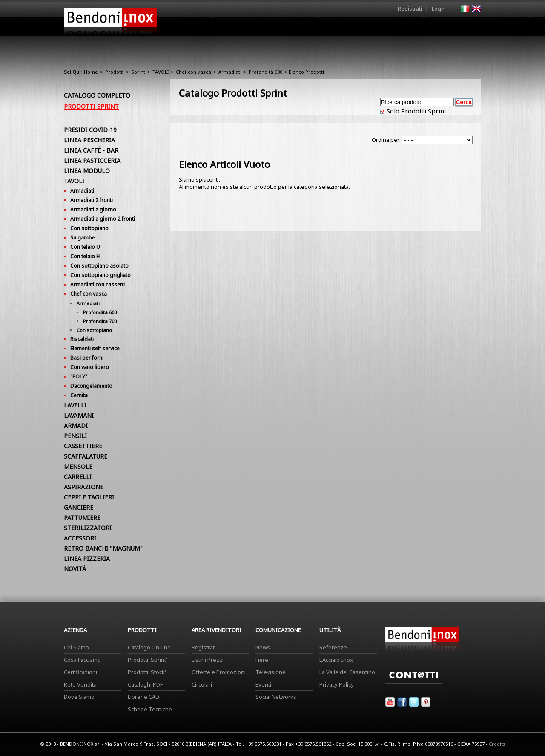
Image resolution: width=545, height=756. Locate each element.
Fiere (262, 660)
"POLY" (79, 377)
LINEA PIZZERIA (87, 558)
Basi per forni (87, 358)
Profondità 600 (265, 72)
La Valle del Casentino (347, 672)
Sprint (138, 72)
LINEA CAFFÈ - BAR (91, 150)
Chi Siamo (76, 647)
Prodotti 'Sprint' (148, 660)
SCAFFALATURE (86, 456)
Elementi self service (95, 348)
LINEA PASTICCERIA (92, 160)
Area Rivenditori (339, 29)
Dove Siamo (79, 697)
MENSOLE (78, 466)
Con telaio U (85, 247)
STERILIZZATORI (88, 528)
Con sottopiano (89, 228)
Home (225, 26)
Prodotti (292, 29)
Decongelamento (91, 386)
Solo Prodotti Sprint (416, 111)
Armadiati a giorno (93, 209)
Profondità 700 (100, 321)
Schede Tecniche (150, 709)
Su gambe (83, 238)
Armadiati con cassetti (98, 284)
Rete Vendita (80, 684)
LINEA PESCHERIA (89, 140)
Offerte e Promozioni (219, 672)
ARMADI (76, 426)
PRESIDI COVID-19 (90, 130)
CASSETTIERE (83, 446)
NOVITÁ (75, 569)
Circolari (202, 684)
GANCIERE (79, 507)
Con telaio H (85, 256)
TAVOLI (161, 72)
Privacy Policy (337, 684)
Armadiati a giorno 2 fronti (103, 219)
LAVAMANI (79, 415)
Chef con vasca (194, 72)
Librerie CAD (143, 697)
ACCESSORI (80, 538)
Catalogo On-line (149, 647)
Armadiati (230, 72)
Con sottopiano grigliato (100, 275)
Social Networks (276, 697)
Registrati (410, 9)
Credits (497, 744)
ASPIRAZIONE (84, 487)
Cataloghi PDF (145, 684)
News (263, 647)
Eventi (263, 684)
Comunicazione (395, 29)
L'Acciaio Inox (336, 660)
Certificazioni (80, 672)
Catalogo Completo (97, 95)
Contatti (469, 26)
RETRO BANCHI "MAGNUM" (103, 548)
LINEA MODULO (87, 171)
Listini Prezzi (208, 660)
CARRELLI (78, 477)
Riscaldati (82, 339)
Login (439, 9)
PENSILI (75, 436)
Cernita (79, 395)
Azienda (257, 29)
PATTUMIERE (82, 518)
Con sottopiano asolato (99, 266)
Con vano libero (90, 367)
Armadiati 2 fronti (92, 200)
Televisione (271, 672)
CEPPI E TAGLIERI (89, 497)
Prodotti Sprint (91, 106)
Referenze (333, 647)
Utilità (437, 29)
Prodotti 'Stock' (147, 672)
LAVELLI (75, 405)
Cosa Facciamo (82, 660)
